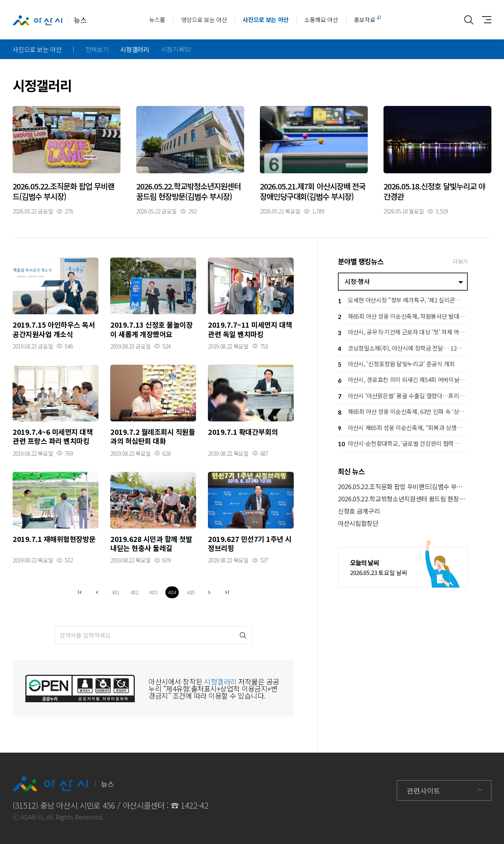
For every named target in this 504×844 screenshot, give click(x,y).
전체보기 (97, 49)
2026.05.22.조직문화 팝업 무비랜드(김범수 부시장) (403, 487)
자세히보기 (67, 160)
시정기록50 (176, 49)
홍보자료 (365, 19)
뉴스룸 (157, 19)
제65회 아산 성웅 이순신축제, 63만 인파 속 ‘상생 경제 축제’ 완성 (403, 413)
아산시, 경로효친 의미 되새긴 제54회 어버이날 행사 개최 (403, 381)
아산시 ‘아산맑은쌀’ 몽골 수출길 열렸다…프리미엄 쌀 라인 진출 (403, 396)
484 (172, 592)
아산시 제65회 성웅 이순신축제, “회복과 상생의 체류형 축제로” (403, 428)
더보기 (460, 261)
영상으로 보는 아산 (204, 19)
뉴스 (50, 20)
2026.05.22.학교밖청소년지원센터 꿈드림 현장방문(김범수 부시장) (403, 499)
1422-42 (195, 805)
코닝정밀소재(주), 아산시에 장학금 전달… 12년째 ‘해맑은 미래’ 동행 (403, 349)
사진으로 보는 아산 (266, 19)
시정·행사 (357, 281)
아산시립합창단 (358, 523)
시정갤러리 (134, 49)
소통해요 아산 (321, 19)
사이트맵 (485, 20)
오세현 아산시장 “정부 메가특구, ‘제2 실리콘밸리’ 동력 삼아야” (403, 301)
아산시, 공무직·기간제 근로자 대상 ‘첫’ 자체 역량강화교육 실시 (403, 333)
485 (191, 592)
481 (116, 592)
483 (153, 592)
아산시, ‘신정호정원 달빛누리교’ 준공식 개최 (396, 364)
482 (135, 592)
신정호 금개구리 (359, 511)
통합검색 (469, 20)
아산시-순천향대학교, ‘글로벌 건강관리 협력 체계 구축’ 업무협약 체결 (403, 444)
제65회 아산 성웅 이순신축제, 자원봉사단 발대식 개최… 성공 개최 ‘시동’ (403, 317)
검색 (243, 635)
